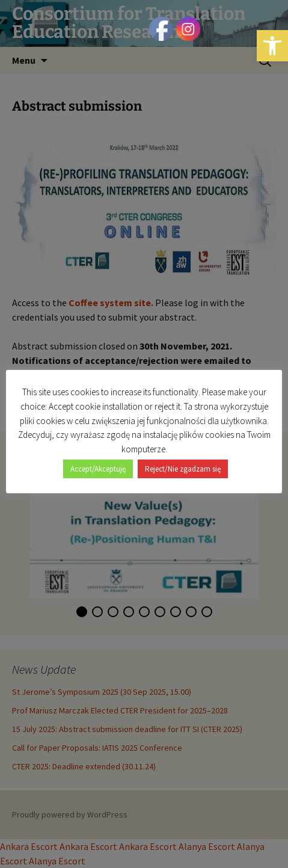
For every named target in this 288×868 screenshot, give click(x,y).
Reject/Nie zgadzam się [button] (183, 469)
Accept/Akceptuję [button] (98, 469)
